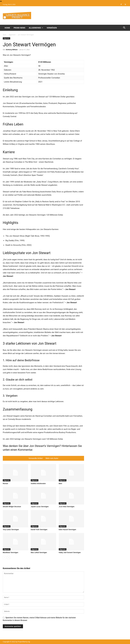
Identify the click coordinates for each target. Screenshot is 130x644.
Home (7, 28)
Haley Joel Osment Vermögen (70, 552)
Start (5, 35)
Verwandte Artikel (36, 458)
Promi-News (19, 28)
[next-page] (8, 558)
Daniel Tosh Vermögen (39, 530)
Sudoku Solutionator (38, 483)
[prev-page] (4, 558)
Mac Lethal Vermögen (39, 552)
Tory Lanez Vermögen (11, 530)
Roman (5, 483)
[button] (124, 28)
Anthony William (12, 50)
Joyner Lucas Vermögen (40, 507)
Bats (60, 483)
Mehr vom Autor (52, 458)
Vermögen (52, 28)
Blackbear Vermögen (10, 552)
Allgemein (12, 35)
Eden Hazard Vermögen (67, 530)
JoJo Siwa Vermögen (67, 507)
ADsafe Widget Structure (12, 507)
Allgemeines (36, 28)
